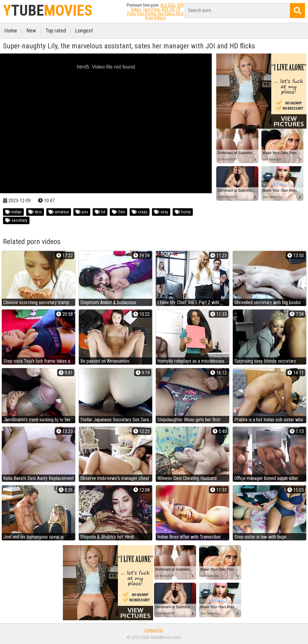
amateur (59, 212)
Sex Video (166, 14)
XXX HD (168, 9)
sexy (161, 212)
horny (183, 212)
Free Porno (146, 14)
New (31, 31)
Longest (84, 31)
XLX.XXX (168, 5)
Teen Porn (151, 9)
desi (35, 212)
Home (11, 31)
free (119, 212)
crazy (140, 212)
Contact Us (154, 630)
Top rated (56, 31)
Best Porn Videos (165, 16)
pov (82, 212)
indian (13, 212)
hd (100, 212)
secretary (16, 220)
